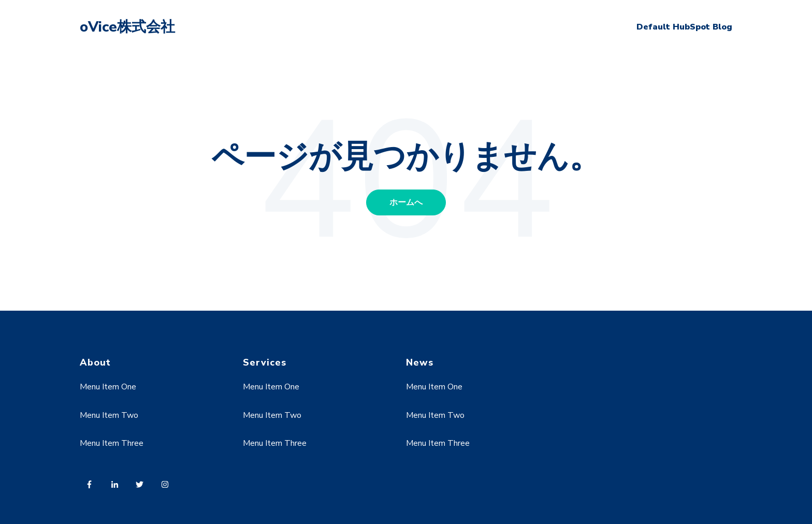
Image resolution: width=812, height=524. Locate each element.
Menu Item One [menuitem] (108, 387)
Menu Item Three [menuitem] (112, 443)
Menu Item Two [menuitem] (109, 415)
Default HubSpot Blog (684, 27)
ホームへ (406, 202)
